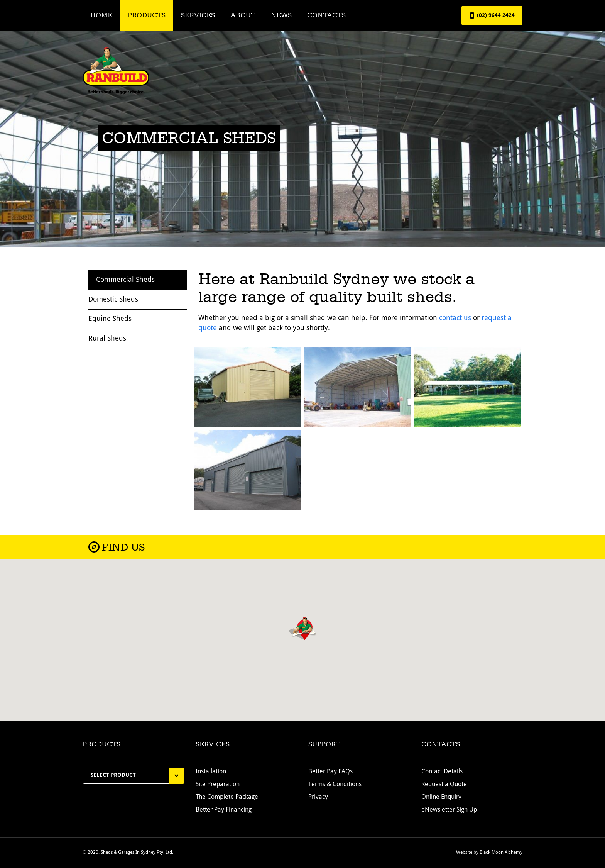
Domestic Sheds (113, 300)
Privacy (318, 797)
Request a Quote (444, 785)
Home (101, 15)
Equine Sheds (110, 319)
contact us (455, 318)
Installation (211, 772)
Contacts (326, 15)
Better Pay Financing (224, 810)
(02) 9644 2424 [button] (492, 15)
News (281, 15)
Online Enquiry (441, 797)
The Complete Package (227, 797)
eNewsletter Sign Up (449, 810)
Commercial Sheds (125, 280)
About (243, 15)
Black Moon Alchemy (501, 853)
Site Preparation (218, 785)
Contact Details (442, 772)
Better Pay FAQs (330, 772)
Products (147, 15)
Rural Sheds (107, 339)
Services (198, 15)
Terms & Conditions (335, 785)
